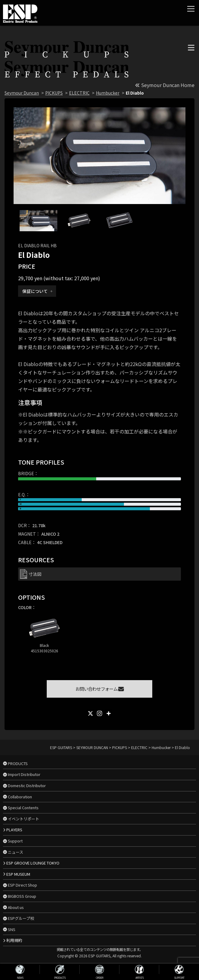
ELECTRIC (79, 93)
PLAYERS (14, 830)
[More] (109, 713)
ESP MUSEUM (18, 874)
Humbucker (108, 93)
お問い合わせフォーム (100, 689)
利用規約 (14, 940)
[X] (90, 713)
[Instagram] (99, 713)
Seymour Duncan (22, 93)
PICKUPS (54, 93)
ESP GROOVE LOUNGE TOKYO (33, 863)
